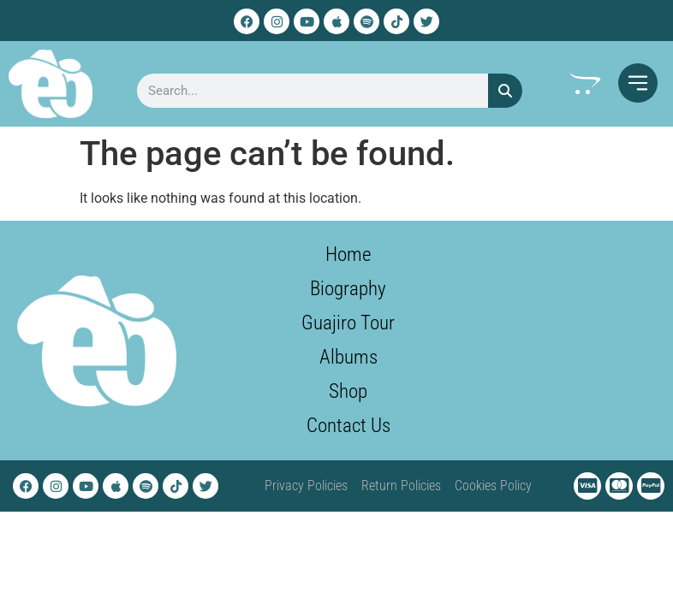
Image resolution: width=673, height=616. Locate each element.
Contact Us (348, 426)
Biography (348, 289)
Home (348, 255)
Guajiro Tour (348, 323)
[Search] (505, 91)
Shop (348, 391)
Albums (348, 357)
